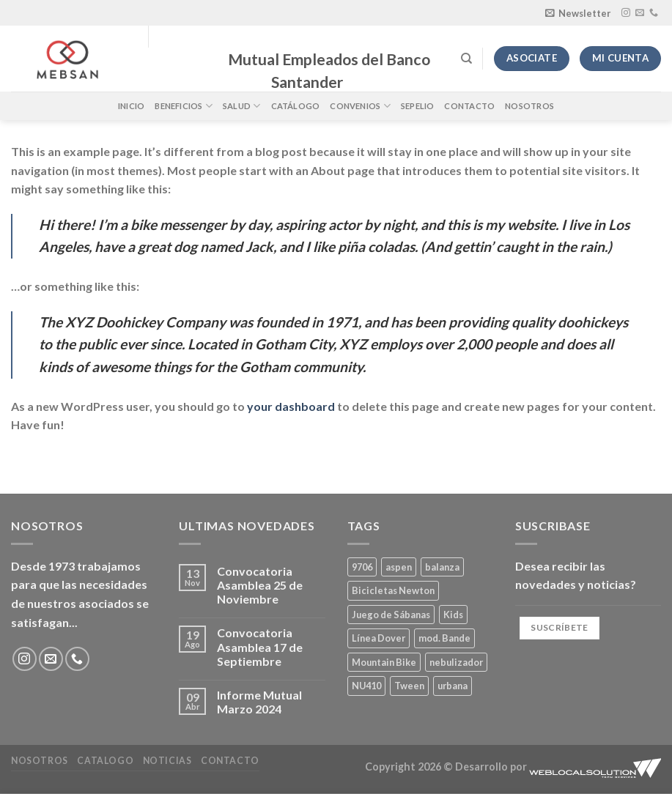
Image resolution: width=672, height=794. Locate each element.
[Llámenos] (654, 13)
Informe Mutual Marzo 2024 (259, 702)
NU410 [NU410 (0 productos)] (366, 686)
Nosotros (529, 106)
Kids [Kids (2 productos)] (453, 615)
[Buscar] (466, 59)
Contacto (469, 106)
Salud (242, 106)
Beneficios (184, 106)
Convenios (360, 106)
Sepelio (418, 106)
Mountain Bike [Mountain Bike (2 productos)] (384, 662)
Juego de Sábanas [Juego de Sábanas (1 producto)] (391, 615)
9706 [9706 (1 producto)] (362, 567)
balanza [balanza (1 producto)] (442, 567)
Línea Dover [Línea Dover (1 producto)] (379, 638)
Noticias (167, 761)
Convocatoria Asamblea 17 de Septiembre (260, 646)
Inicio (131, 106)
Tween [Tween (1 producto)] (409, 686)
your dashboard (291, 406)
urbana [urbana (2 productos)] (453, 686)
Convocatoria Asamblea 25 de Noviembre (260, 585)
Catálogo (296, 106)
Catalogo (105, 761)
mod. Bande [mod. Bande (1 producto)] (444, 638)
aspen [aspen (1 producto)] (399, 567)
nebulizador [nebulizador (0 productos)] (456, 662)
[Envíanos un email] (640, 13)
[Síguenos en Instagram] (626, 13)
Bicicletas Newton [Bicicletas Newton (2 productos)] (393, 590)
